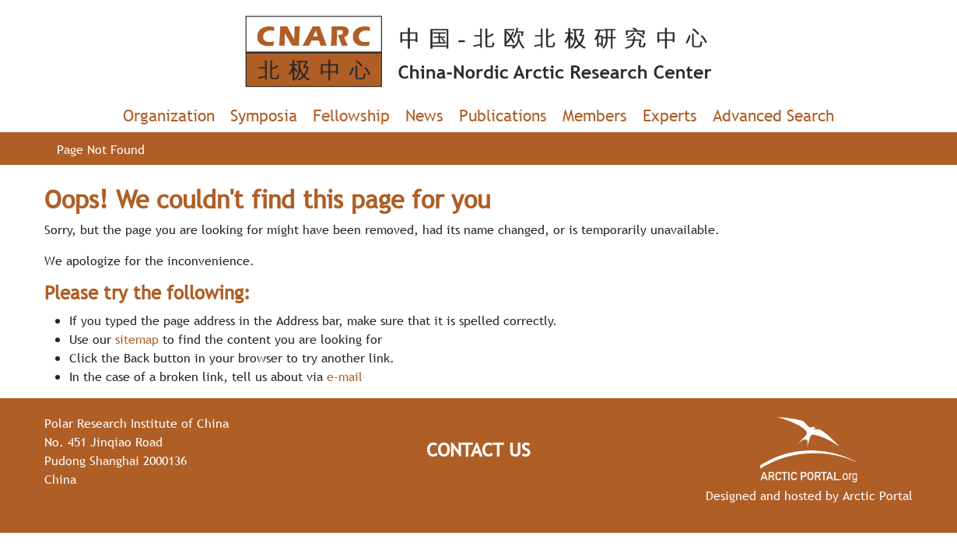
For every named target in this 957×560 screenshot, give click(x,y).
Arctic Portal (878, 495)
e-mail (345, 376)
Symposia (264, 115)
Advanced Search (773, 115)
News (424, 115)
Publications (503, 115)
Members (595, 115)
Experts (670, 115)
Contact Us (478, 450)
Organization (169, 115)
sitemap (137, 339)
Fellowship (351, 115)
